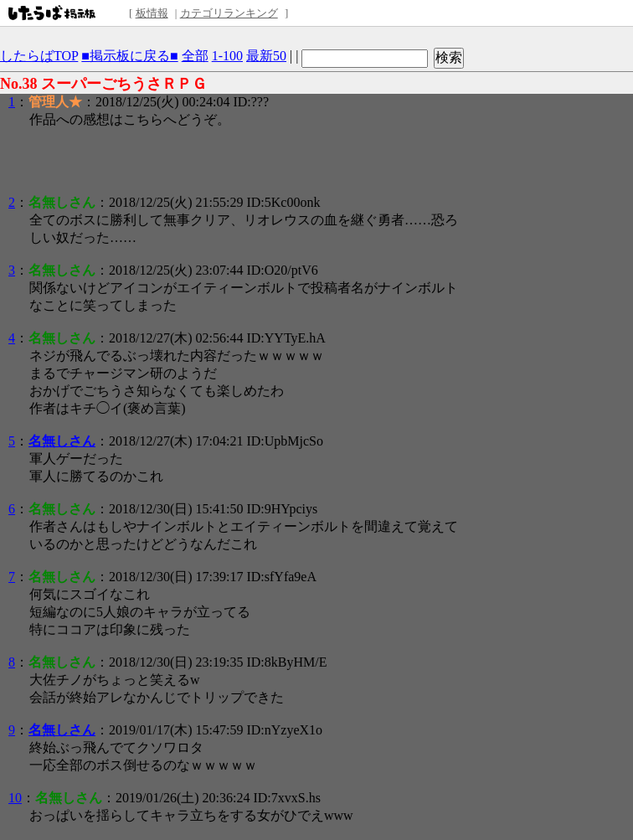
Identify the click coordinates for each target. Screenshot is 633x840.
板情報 (152, 13)
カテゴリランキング (229, 13)
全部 (195, 56)
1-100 (227, 56)
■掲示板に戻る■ (129, 56)
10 (15, 798)
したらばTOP (39, 56)
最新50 (266, 56)
